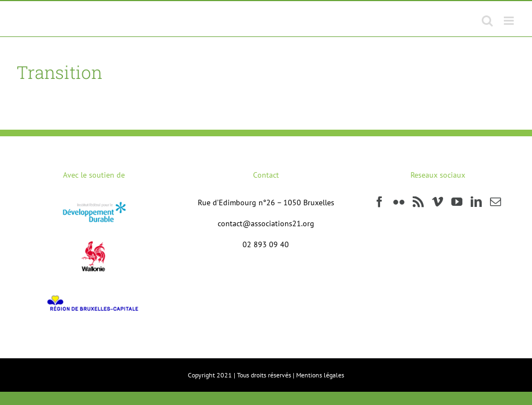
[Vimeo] (438, 202)
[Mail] (496, 202)
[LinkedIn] (476, 202)
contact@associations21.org (266, 223)
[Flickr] (399, 202)
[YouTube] (457, 202)
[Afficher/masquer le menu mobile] (510, 21)
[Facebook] (380, 202)
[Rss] (418, 202)
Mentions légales (320, 375)
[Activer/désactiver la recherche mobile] (487, 21)
